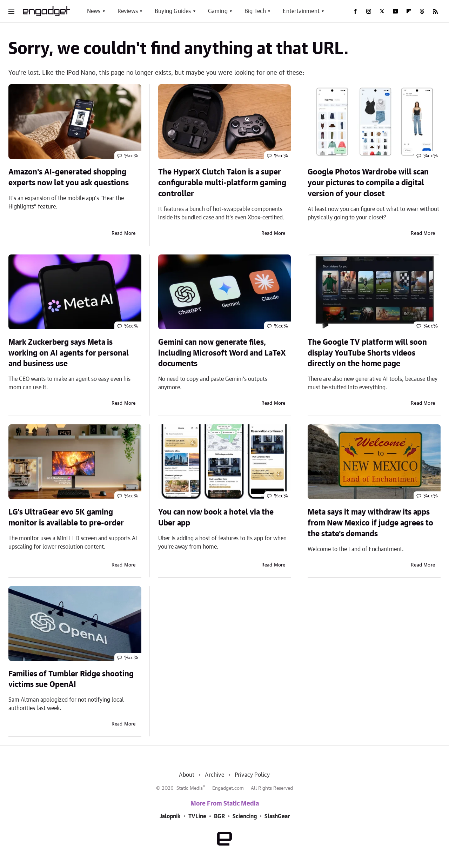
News (94, 11)
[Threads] (422, 11)
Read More (124, 233)
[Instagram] (369, 11)
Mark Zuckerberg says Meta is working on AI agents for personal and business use (69, 353)
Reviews (128, 11)
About (187, 775)
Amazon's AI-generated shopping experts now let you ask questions (69, 177)
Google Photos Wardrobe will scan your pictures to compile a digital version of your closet (368, 183)
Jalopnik (170, 816)
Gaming (218, 11)
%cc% (131, 156)
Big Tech (255, 11)
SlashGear (277, 816)
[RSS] (435, 11)
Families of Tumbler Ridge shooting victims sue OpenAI (71, 679)
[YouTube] (395, 11)
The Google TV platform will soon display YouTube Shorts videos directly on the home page (367, 353)
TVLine (197, 816)
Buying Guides (173, 11)
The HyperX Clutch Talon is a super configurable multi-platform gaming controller (222, 183)
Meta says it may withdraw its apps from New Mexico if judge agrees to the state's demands (370, 523)
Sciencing (245, 816)
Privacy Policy (252, 775)
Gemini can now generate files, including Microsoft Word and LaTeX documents (222, 353)
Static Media (190, 788)
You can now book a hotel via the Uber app (216, 518)
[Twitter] (382, 11)
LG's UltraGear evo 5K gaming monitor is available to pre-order (66, 518)
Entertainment (301, 11)
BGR (219, 816)
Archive (214, 775)
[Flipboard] (409, 11)
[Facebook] (355, 11)
